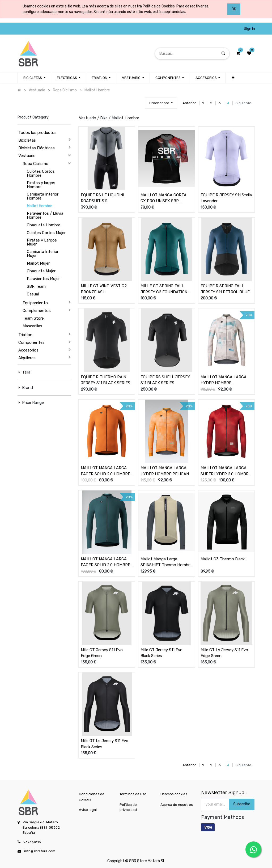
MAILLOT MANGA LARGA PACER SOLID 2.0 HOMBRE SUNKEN (105, 562)
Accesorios (28, 350)
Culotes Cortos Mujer (46, 233)
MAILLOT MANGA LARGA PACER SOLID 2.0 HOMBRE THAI (105, 471)
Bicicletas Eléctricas (37, 148)
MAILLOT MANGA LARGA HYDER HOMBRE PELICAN (165, 471)
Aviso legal (88, 810)
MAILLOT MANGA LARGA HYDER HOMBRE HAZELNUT (224, 380)
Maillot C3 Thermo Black (223, 559)
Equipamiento (35, 303)
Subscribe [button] (242, 804)
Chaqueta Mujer (41, 271)
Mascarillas (32, 326)
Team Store (33, 318)
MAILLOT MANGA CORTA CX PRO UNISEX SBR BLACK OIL (163, 198)
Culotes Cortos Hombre (41, 173)
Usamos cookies (174, 794)
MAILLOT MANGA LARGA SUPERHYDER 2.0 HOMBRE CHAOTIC (226, 471)
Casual (33, 294)
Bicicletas (27, 140)
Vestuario (27, 156)
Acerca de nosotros (177, 805)
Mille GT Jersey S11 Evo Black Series (161, 653)
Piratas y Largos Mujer (42, 242)
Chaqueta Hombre (44, 225)
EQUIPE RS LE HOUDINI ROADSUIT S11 (102, 198)
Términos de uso (133, 794)
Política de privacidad (128, 807)
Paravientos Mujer (43, 279)
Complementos (37, 311)
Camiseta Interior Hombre (43, 196)
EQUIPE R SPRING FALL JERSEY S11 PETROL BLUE (225, 289)
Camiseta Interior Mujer (43, 254)
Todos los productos (37, 133)
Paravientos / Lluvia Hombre (45, 215)
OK (234, 9)
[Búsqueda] (223, 53)
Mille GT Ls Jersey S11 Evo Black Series (105, 744)
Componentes (31, 342)
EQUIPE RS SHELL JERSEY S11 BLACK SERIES (165, 380)
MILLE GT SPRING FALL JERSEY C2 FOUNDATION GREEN (164, 289)
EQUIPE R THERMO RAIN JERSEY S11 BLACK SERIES (105, 380)
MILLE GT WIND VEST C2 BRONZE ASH (104, 289)
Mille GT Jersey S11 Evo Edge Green (102, 653)
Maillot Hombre (40, 206)
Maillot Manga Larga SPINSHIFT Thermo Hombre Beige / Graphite (166, 562)
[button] (233, 78)
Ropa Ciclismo (35, 164)
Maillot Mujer (38, 263)
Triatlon (25, 335)
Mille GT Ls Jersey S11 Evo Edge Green (224, 653)
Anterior (189, 103)
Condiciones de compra (92, 797)
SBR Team (36, 286)
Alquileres (27, 358)
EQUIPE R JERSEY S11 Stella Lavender (226, 198)
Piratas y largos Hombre (41, 185)
